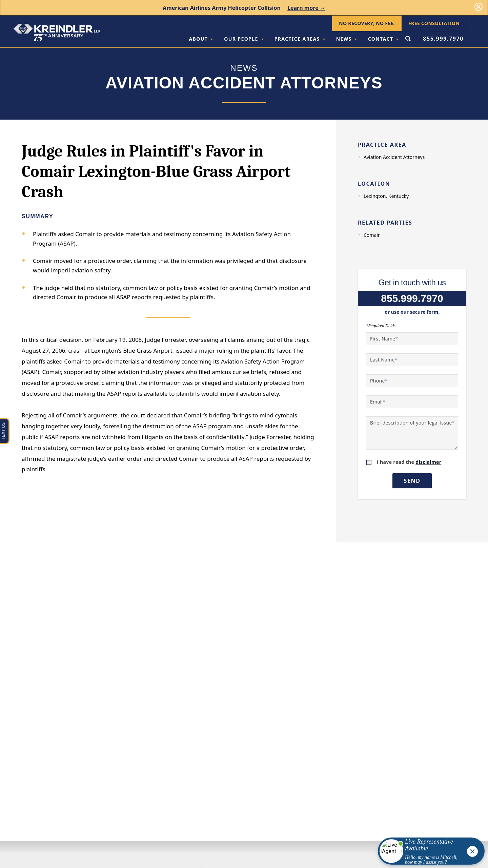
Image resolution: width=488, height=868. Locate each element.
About (201, 39)
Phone (379, 381)
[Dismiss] (479, 7)
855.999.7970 (443, 39)
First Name (384, 339)
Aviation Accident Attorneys (394, 157)
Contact (383, 39)
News (347, 39)
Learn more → (306, 8)
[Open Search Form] (408, 39)
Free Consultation (434, 23)
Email (378, 402)
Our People (244, 39)
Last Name (384, 360)
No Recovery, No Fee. (367, 23)
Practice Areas (300, 39)
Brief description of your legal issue (412, 423)
